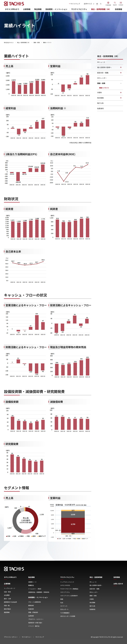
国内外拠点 (7, 609)
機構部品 (31, 585)
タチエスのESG (65, 585)
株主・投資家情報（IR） (101, 9)
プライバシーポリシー (11, 637)
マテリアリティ (65, 592)
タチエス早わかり (12, 9)
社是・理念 (7, 592)
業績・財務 (37, 43)
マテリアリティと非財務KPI (69, 596)
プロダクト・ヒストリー (36, 619)
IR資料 (100, 92)
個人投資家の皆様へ (104, 67)
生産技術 (31, 616)
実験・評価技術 (33, 612)
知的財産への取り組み (35, 623)
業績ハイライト (104, 88)
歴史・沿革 (7, 599)
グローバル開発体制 (35, 602)
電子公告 (100, 103)
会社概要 (7, 595)
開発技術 (31, 606)
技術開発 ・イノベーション (56, 9)
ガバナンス (64, 606)
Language (108, 5)
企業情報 (27, 9)
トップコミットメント (67, 582)
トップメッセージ (10, 588)
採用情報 (118, 9)
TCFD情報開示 (65, 613)
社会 (62, 603)
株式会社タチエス (9, 43)
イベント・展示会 (34, 626)
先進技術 (31, 609)
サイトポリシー (27, 637)
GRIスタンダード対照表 (68, 616)
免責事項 (100, 108)
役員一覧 (7, 606)
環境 (62, 599)
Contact (121, 5)
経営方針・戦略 (103, 73)
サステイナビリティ (79, 9)
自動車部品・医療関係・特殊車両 (39, 592)
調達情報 (7, 612)
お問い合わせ (118, 584)
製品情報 (38, 9)
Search (115, 5)
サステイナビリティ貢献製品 (69, 589)
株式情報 (100, 98)
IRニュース (101, 62)
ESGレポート (64, 609)
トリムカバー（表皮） (35, 589)
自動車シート (32, 582)
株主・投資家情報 (96, 577)
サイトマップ (75, 4)
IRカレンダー (102, 78)
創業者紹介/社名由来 (10, 602)
